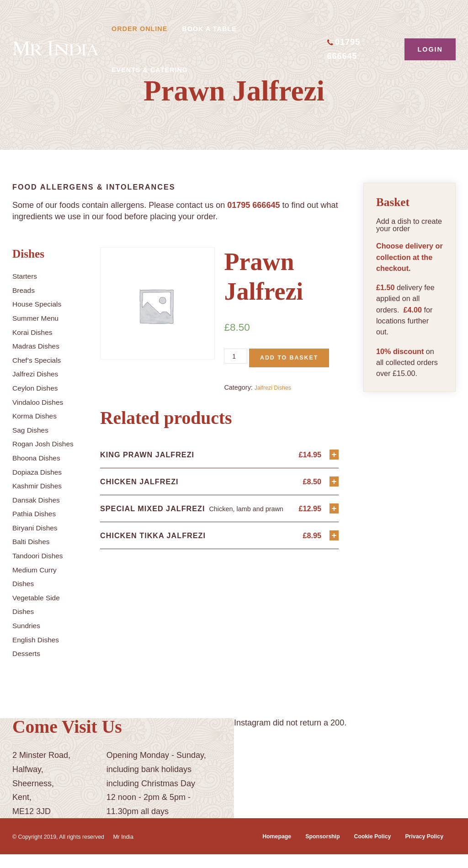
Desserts (29, 667)
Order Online (139, 29)
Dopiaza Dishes (41, 486)
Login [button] (430, 49)
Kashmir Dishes (41, 500)
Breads (25, 290)
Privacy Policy (421, 850)
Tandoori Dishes (42, 570)
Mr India (142, 850)
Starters (27, 276)
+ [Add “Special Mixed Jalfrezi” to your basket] (333, 533)
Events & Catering (150, 70)
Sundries (29, 640)
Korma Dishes (38, 416)
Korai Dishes (36, 332)
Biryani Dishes (39, 541)
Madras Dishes (40, 346)
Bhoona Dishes (40, 472)
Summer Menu (39, 318)
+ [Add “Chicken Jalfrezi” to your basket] (333, 505)
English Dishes (40, 653)
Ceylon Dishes (39, 388)
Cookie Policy (363, 850)
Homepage (256, 850)
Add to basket (270, 377)
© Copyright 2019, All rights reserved (66, 850)
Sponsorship (307, 850)
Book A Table (209, 29)
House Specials (41, 304)
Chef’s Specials (41, 360)
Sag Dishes (33, 430)
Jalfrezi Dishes (39, 374)
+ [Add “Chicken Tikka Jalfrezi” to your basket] (333, 562)
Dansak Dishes (40, 513)
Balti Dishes (34, 556)
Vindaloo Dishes (42, 402)
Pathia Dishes (38, 528)
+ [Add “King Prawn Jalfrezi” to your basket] (333, 476)
